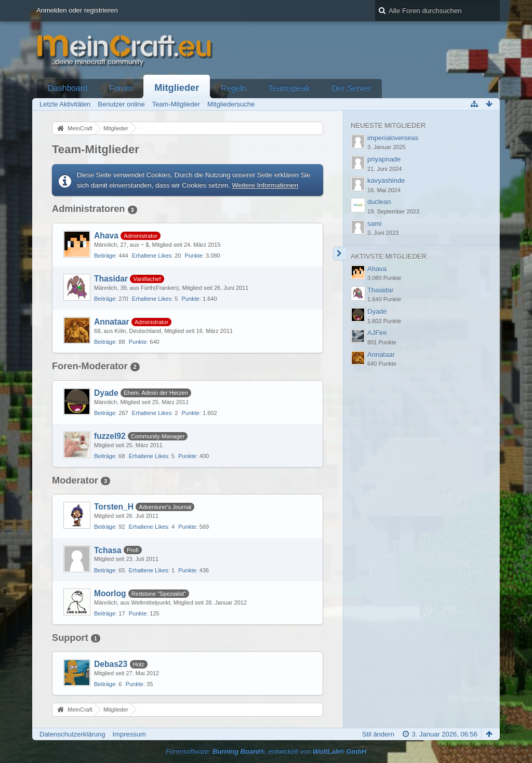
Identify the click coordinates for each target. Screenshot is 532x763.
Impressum (129, 734)
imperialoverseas (393, 138)
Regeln (234, 88)
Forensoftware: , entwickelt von (266, 751)
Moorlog (110, 593)
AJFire (377, 333)
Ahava (106, 236)
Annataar (112, 322)
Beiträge (105, 256)
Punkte (194, 256)
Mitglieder (177, 88)
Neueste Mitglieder (388, 125)
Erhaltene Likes (152, 256)
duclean (379, 202)
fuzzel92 (110, 436)
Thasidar (111, 279)
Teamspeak (289, 88)
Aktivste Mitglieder (389, 256)
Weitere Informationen (265, 185)
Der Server (351, 88)
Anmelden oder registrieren (77, 10)
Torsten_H (114, 507)
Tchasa (108, 550)
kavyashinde (386, 180)
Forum (121, 88)
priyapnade (384, 159)
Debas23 (111, 664)
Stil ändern (378, 734)
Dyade (106, 393)
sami (374, 224)
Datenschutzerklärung (72, 734)
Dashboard (68, 88)
